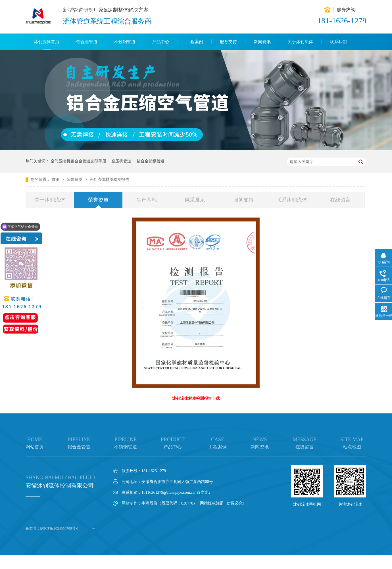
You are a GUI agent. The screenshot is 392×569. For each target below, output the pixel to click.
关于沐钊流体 (300, 42)
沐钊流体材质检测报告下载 (196, 398)
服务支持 (228, 42)
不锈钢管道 (125, 42)
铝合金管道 (87, 42)
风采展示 (195, 200)
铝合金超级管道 (151, 161)
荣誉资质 (75, 180)
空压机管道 (121, 161)
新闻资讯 (262, 42)
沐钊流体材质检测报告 (109, 180)
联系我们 (338, 42)
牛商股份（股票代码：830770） (169, 503)
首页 (56, 180)
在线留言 (340, 200)
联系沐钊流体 (292, 200)
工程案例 (195, 42)
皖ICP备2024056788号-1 (60, 528)
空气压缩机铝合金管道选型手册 (78, 161)
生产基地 (147, 200)
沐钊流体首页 (47, 42)
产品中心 (161, 42)
